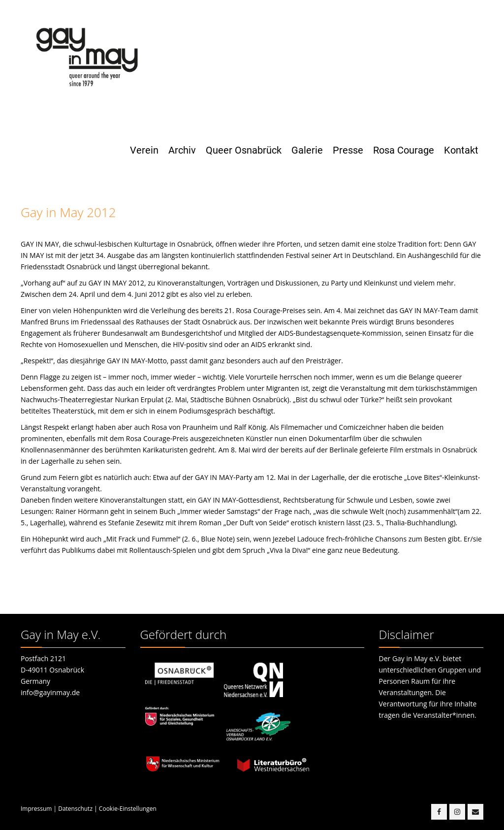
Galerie (307, 150)
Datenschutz (75, 809)
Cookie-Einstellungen (128, 809)
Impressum (36, 809)
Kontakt (461, 150)
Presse (348, 150)
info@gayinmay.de (50, 692)
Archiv (182, 150)
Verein (144, 150)
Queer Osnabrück (244, 150)
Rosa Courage (404, 150)
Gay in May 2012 (68, 212)
